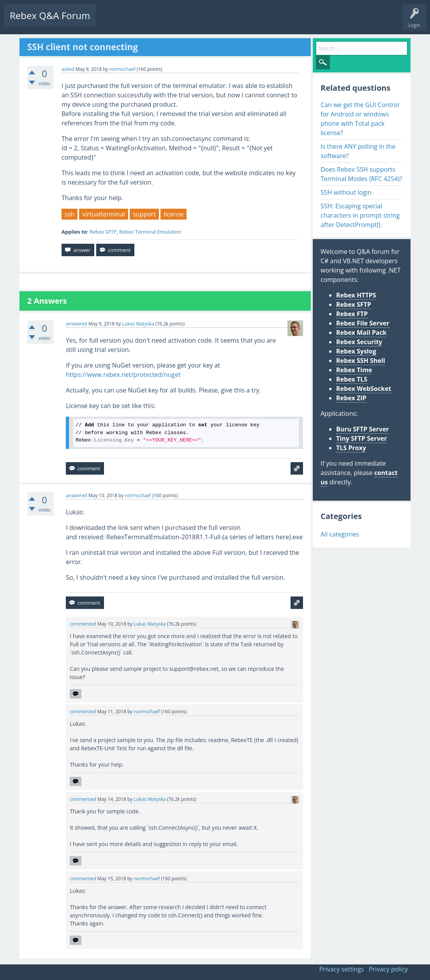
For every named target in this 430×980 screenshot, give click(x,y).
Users (201, 22)
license (174, 214)
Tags (177, 22)
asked (68, 69)
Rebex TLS (352, 379)
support (144, 214)
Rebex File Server (363, 323)
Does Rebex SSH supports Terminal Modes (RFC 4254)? (361, 174)
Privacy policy (388, 969)
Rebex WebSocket (364, 389)
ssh (70, 214)
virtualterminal (104, 214)
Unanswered (147, 22)
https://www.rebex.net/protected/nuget (123, 375)
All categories (340, 534)
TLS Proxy (351, 448)
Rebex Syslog (356, 351)
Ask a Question (235, 22)
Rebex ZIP (351, 398)
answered (77, 324)
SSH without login (346, 192)
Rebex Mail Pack (361, 333)
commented (83, 624)
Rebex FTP (352, 314)
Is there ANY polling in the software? (358, 151)
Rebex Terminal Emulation (150, 232)
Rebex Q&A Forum (50, 15)
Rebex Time (354, 370)
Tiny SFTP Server (361, 438)
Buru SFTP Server (363, 429)
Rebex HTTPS (356, 295)
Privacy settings (341, 969)
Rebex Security (359, 342)
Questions (113, 22)
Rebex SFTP (103, 232)
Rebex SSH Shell (361, 361)
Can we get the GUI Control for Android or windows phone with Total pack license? (360, 119)
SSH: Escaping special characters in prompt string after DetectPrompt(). (360, 215)
